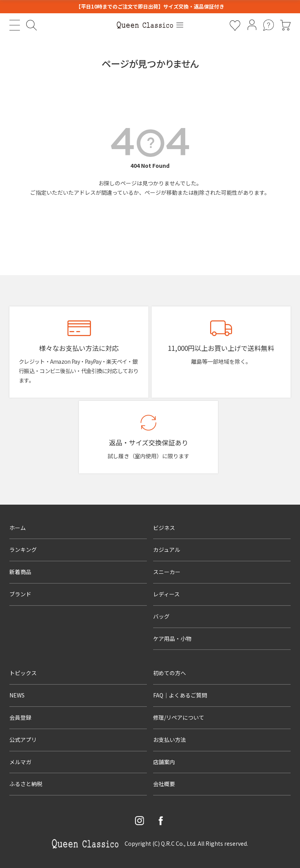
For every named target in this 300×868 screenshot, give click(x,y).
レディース (166, 594)
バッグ (161, 616)
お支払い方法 (170, 740)
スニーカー (167, 572)
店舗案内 (164, 762)
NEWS (17, 695)
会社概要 (164, 784)
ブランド (20, 594)
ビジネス (164, 528)
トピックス (23, 673)
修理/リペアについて (179, 717)
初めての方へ (170, 673)
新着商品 (20, 572)
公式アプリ (23, 740)
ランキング (23, 550)
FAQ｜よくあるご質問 (180, 695)
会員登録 (20, 717)
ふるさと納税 (26, 784)
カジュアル (167, 550)
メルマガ (20, 762)
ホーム (18, 528)
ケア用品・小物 (172, 639)
